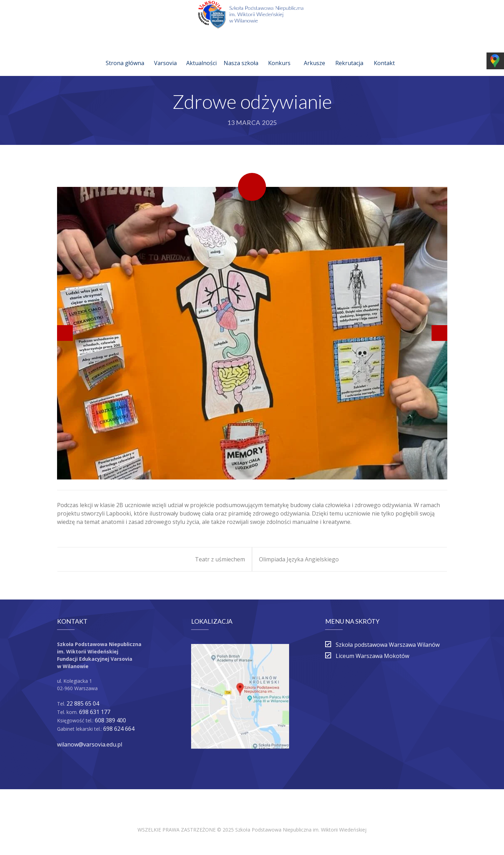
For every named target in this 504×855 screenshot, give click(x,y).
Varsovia (165, 55)
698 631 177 (95, 712)
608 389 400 (110, 720)
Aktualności (201, 55)
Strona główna (125, 55)
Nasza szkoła (241, 55)
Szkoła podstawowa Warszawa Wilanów (388, 645)
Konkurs (279, 55)
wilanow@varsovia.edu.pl (90, 744)
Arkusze (314, 55)
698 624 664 (119, 729)
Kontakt (384, 55)
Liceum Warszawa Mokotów (372, 656)
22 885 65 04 (83, 703)
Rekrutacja (349, 55)
